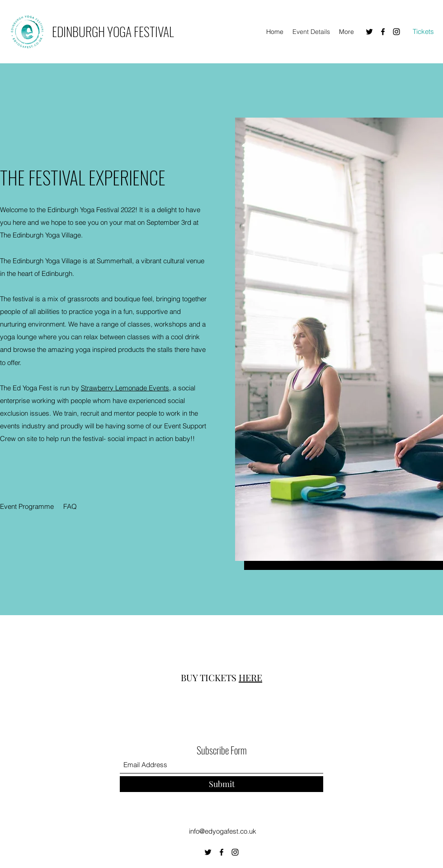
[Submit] (221, 784)
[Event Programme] (27, 507)
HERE (250, 677)
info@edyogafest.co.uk (223, 831)
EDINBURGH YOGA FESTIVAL (113, 31)
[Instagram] (396, 32)
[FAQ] (70, 507)
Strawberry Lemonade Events (125, 388)
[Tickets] (423, 32)
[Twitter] (369, 32)
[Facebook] (383, 32)
